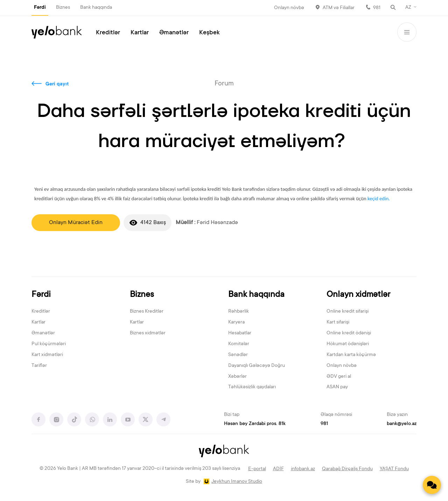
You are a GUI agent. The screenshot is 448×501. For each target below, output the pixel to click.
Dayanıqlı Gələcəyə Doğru (257, 366)
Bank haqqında (96, 8)
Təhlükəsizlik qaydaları (252, 387)
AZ (408, 8)
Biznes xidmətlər (148, 333)
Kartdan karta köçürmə (351, 355)
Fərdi (40, 8)
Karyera (236, 322)
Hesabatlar (240, 333)
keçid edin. (379, 199)
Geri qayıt (57, 84)
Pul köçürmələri (49, 344)
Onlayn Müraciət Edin (76, 223)
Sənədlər (238, 355)
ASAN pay (337, 387)
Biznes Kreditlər (147, 312)
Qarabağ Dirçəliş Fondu (347, 469)
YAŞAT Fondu (394, 469)
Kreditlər (108, 33)
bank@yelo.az (402, 424)
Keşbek (209, 33)
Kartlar (140, 33)
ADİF (278, 469)
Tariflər (39, 366)
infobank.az (303, 469)
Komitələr (239, 344)
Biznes (63, 8)
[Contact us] (432, 485)
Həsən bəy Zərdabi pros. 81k (255, 424)
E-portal (257, 469)
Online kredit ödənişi (349, 333)
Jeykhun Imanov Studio (237, 482)
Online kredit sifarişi (348, 312)
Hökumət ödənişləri (348, 344)
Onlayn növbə (289, 8)
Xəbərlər (237, 377)
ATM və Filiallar (339, 8)
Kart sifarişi (338, 322)
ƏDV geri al (339, 377)
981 (377, 8)
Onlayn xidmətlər (358, 295)
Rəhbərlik (239, 312)
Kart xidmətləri (47, 355)
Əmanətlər (174, 33)
